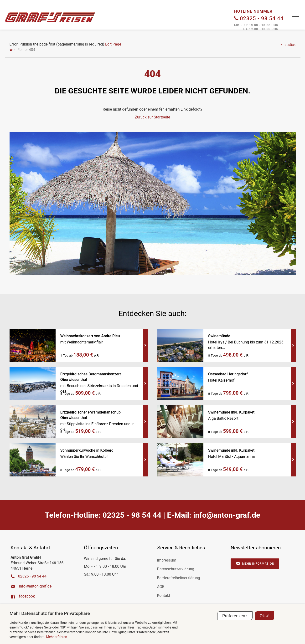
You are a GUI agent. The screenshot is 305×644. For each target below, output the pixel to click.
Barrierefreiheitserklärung (179, 578)
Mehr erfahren (57, 637)
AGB (161, 587)
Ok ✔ (265, 616)
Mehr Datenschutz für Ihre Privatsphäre (50, 613)
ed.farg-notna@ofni (227, 515)
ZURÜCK (288, 45)
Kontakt (164, 595)
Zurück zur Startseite (153, 117)
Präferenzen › (235, 616)
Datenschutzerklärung (176, 569)
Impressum (167, 560)
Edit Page (113, 44)
